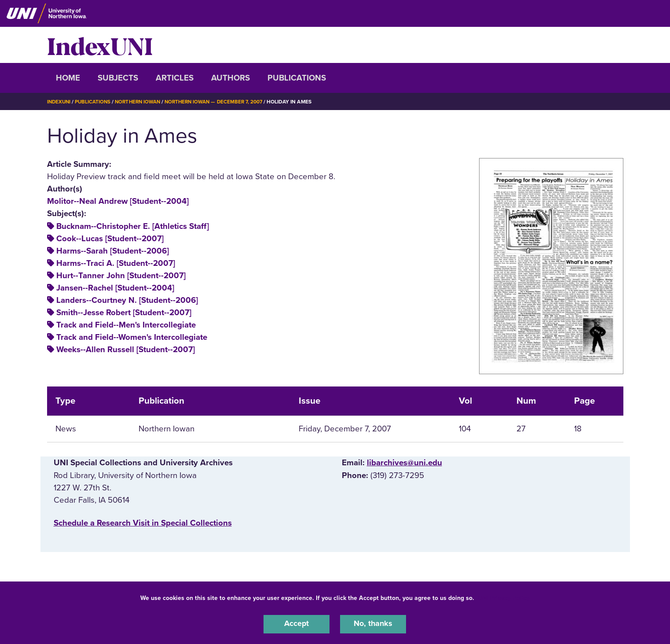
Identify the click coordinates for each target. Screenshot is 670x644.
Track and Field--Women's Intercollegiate (132, 337)
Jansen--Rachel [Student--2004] (115, 288)
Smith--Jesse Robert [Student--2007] (124, 313)
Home (68, 78)
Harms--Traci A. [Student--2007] (116, 263)
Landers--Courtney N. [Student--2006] (127, 300)
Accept (297, 624)
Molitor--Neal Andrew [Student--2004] (118, 201)
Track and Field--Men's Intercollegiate (126, 325)
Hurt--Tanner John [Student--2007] (121, 276)
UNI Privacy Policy (504, 597)
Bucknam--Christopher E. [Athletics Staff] (133, 226)
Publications (297, 78)
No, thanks (373, 624)
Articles (175, 78)
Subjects (118, 78)
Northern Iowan (141, 102)
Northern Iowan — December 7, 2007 (221, 102)
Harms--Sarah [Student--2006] (113, 251)
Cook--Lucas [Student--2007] (110, 239)
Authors (231, 78)
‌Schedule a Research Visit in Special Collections (143, 523)
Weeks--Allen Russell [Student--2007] (126, 350)
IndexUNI (100, 45)
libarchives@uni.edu (405, 463)
